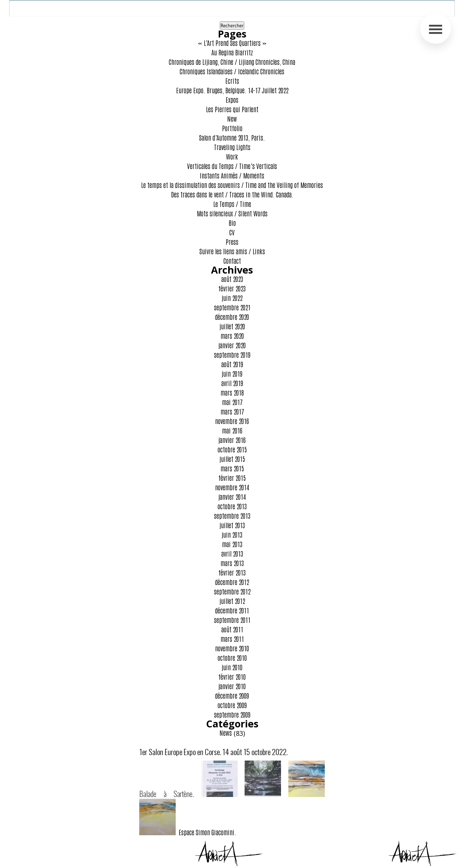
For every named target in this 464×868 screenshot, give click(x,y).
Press (232, 241)
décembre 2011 (232, 610)
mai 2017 (232, 402)
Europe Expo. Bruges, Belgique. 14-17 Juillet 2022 (232, 90)
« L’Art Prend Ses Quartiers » (232, 43)
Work (232, 156)
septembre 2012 (232, 591)
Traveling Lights (232, 147)
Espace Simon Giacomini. (188, 832)
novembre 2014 (232, 487)
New (232, 118)
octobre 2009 (232, 705)
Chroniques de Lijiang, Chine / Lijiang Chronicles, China (232, 62)
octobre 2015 (232, 449)
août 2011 (232, 629)
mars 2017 (232, 411)
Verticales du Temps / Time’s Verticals (232, 166)
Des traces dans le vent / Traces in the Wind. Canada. (232, 194)
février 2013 (232, 572)
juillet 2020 (232, 326)
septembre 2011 (232, 620)
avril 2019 (232, 383)
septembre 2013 (232, 515)
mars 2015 (232, 468)
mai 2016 (232, 430)
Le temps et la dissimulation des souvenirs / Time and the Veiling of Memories (232, 185)
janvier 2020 (232, 345)
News (226, 733)
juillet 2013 (232, 525)
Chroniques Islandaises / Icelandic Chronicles (232, 71)
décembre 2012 (232, 582)
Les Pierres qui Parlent (232, 109)
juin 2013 (232, 534)
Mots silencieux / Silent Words (232, 213)
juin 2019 (232, 373)
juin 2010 (232, 667)
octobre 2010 (232, 657)
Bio (232, 223)
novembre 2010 (232, 648)
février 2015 (232, 478)
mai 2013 (232, 544)
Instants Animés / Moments (232, 175)
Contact (232, 260)
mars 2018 (232, 392)
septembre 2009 (232, 714)
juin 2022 (232, 298)
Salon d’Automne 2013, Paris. (232, 137)
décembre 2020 (232, 317)
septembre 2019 (232, 354)
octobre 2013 (232, 506)
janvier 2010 (232, 686)
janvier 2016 (232, 440)
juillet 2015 (232, 459)
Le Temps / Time (232, 204)
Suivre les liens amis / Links (232, 251)
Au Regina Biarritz (232, 52)
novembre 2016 (232, 421)
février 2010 (232, 676)
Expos (232, 99)
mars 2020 (232, 335)
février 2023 (232, 288)
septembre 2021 (232, 307)
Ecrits (232, 80)
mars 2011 (232, 639)
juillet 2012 (232, 601)
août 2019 (232, 364)
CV (232, 232)
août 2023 (232, 279)
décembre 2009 (232, 695)
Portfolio (232, 128)
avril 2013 (232, 553)
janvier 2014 (232, 496)
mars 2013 (232, 563)
